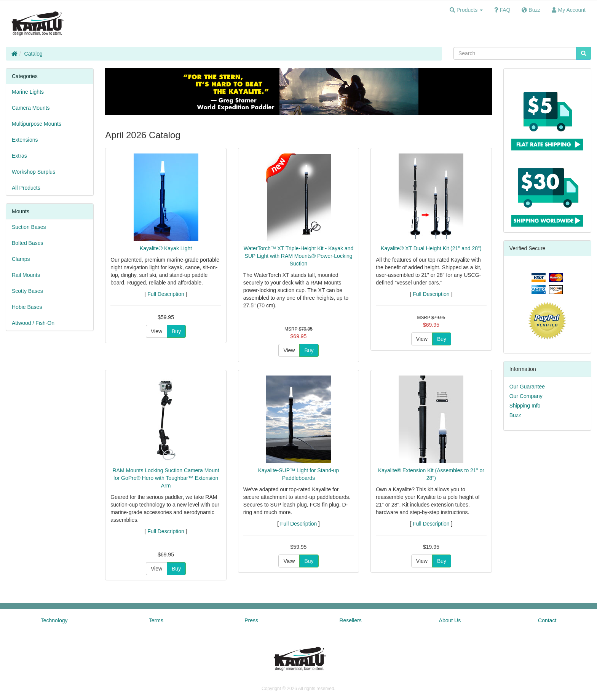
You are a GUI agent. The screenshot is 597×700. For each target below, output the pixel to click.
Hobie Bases (27, 307)
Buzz (515, 415)
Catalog (34, 54)
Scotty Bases (27, 291)
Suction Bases (29, 227)
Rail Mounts (26, 275)
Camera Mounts (31, 108)
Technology (54, 620)
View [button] (156, 331)
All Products (26, 188)
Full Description (166, 294)
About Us (450, 620)
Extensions (25, 140)
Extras (19, 156)
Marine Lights (28, 92)
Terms (156, 620)
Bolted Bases (28, 243)
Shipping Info (525, 406)
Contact (547, 620)
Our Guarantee (527, 387)
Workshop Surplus (34, 172)
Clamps (21, 259)
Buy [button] (176, 331)
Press (251, 620)
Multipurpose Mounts (37, 124)
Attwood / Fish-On (33, 323)
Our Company (526, 396)
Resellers (350, 620)
